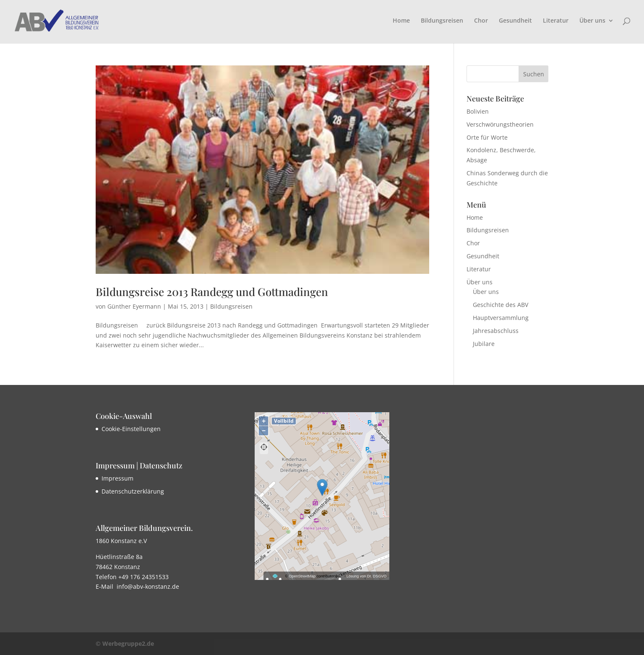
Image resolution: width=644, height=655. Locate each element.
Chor (481, 21)
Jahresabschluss (496, 331)
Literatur (556, 21)
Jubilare (484, 344)
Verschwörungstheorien (500, 124)
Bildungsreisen (442, 21)
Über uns (592, 21)
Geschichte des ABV (501, 305)
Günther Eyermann (134, 306)
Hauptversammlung (501, 318)
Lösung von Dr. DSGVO (367, 576)
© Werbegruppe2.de (125, 643)
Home (401, 21)
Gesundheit (515, 21)
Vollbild (284, 421)
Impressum (117, 478)
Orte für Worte (487, 137)
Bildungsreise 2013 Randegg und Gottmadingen (212, 292)
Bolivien (478, 111)
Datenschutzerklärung (133, 491)
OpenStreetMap (302, 576)
